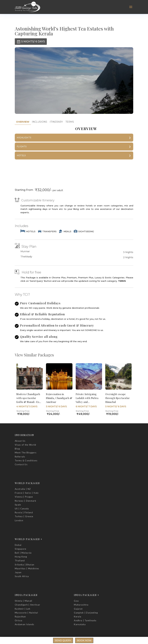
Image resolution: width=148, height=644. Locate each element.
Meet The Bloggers (26, 453)
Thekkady (26, 257)
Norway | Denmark (26, 501)
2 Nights (128, 257)
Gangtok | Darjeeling (86, 613)
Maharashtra (81, 605)
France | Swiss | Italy (27, 493)
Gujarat (78, 609)
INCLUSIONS (39, 122)
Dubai (18, 545)
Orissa (19, 620)
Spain (18, 505)
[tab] (23, 122)
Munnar (25, 251)
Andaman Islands (25, 624)
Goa (76, 601)
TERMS (70, 122)
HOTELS (21, 155)
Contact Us (21, 464)
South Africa (22, 576)
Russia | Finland (24, 512)
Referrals (20, 457)
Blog (17, 449)
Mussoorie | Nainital (26, 613)
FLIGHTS (22, 146)
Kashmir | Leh (23, 609)
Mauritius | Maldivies (27, 568)
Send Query (63, 640)
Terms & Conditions (26, 461)
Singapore (21, 549)
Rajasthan (20, 617)
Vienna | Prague (24, 497)
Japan (18, 572)
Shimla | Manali (24, 601)
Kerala (78, 617)
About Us (20, 441)
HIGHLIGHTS (24, 138)
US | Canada (22, 509)
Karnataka (80, 624)
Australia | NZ (23, 489)
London (19, 520)
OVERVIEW (23, 122)
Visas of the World (25, 445)
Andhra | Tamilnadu (85, 620)
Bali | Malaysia (23, 553)
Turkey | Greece (24, 516)
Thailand (20, 561)
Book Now (84, 640)
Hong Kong (21, 557)
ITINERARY (56, 122)
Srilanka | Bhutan (25, 565)
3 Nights (128, 252)
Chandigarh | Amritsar (27, 605)
